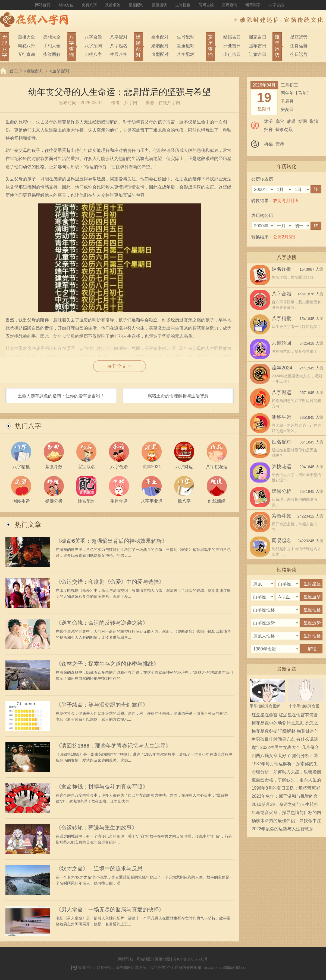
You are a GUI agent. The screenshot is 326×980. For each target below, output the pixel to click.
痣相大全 (52, 37)
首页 (14, 71)
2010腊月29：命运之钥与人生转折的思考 (285, 805)
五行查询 (26, 54)
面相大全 (26, 37)
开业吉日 (232, 46)
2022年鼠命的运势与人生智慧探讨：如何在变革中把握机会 (283, 830)
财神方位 (66, 5)
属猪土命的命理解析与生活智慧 (178, 396)
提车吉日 (258, 46)
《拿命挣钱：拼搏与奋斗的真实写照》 (102, 787)
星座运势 (159, 5)
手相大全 (52, 46)
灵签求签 (113, 5)
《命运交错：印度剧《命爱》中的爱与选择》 (110, 582)
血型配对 (160, 54)
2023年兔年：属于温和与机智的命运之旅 (285, 797)
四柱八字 (93, 54)
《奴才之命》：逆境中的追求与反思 (99, 869)
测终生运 (281, 417)
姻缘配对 (35, 71)
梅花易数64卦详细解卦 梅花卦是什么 (285, 732)
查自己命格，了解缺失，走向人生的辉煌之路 (286, 781)
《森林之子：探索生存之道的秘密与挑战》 (107, 664)
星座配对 (136, 5)
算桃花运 (281, 467)
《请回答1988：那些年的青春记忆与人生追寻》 (113, 746)
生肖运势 (299, 46)
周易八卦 (26, 46)
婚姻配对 (160, 46)
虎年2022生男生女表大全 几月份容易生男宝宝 (285, 748)
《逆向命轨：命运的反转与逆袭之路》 (102, 623)
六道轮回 (281, 343)
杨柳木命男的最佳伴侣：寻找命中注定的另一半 (286, 822)
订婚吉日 (258, 54)
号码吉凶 (206, 5)
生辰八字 (119, 54)
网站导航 (126, 959)
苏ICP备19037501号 (190, 959)
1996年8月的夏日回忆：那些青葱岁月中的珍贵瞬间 (286, 789)
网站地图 (144, 959)
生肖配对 (186, 37)
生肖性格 (183, 5)
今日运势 (299, 54)
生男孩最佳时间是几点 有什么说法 (285, 739)
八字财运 (281, 392)
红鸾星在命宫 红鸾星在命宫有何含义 (285, 716)
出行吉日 (232, 54)
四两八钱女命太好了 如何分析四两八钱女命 (285, 756)
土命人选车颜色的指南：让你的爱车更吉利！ (61, 396)
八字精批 (281, 318)
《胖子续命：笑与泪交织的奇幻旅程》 (102, 705)
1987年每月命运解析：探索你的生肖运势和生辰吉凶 (285, 765)
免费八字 (89, 5)
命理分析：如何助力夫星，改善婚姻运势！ (286, 773)
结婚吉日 (232, 37)
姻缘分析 (281, 491)
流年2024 (282, 368)
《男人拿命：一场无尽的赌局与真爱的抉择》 (110, 909)
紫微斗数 (281, 516)
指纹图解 (52, 54)
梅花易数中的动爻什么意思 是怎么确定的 (285, 724)
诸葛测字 (253, 5)
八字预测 (93, 46)
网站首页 (43, 5)
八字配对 (119, 37)
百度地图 (162, 959)
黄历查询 (230, 5)
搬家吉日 (258, 37)
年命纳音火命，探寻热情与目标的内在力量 (286, 813)
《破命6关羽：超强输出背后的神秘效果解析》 (112, 541)
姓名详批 (281, 269)
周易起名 (281, 541)
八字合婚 (276, 5)
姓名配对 (160, 37)
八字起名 (119, 46)
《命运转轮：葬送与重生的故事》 (96, 828)
